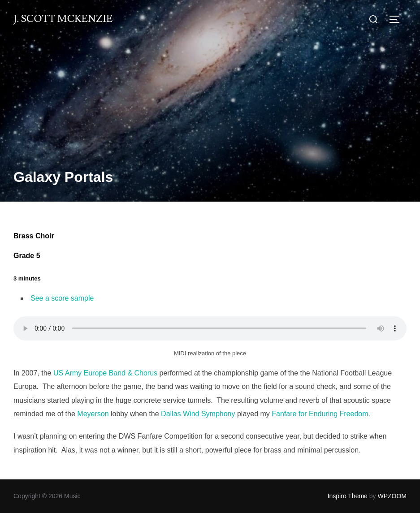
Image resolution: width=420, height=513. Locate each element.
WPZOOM (392, 496)
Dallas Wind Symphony (198, 414)
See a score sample (62, 298)
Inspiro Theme (348, 496)
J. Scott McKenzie (63, 19)
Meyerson (93, 414)
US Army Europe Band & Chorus (105, 373)
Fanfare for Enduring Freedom (320, 414)
